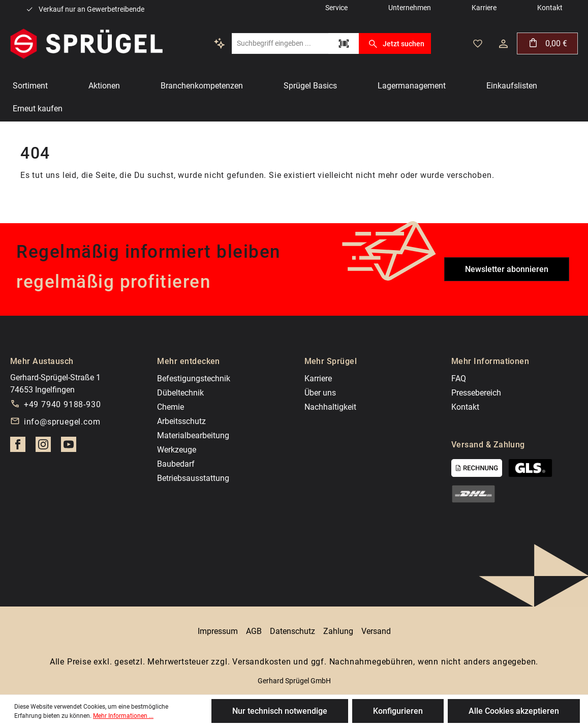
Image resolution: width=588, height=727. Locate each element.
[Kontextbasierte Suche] (220, 43)
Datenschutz (292, 631)
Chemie (171, 407)
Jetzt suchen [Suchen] (395, 44)
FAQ (459, 378)
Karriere (318, 378)
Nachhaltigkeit (330, 407)
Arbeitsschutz (181, 421)
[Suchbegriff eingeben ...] (280, 43)
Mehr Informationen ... (123, 716)
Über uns (320, 393)
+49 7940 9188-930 (63, 404)
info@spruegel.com (62, 422)
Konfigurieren (398, 711)
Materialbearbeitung (193, 435)
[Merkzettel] (478, 44)
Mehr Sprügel (331, 361)
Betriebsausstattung (193, 478)
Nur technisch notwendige (280, 711)
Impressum (218, 631)
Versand (376, 631)
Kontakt (465, 407)
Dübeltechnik (180, 393)
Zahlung (338, 631)
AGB (254, 631)
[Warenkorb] (547, 43)
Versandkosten (261, 662)
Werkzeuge (177, 450)
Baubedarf (176, 464)
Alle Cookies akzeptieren (514, 711)
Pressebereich (476, 393)
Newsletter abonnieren (507, 269)
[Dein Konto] (503, 44)
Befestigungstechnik (194, 378)
